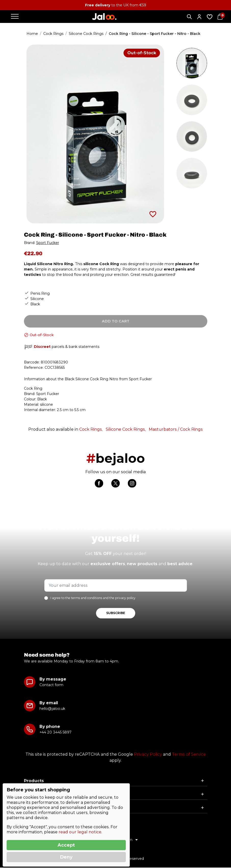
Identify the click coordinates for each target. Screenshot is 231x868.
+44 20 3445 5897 (55, 733)
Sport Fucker (48, 243)
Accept (66, 845)
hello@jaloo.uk (52, 709)
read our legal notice (80, 832)
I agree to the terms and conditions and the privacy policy (93, 598)
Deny (66, 857)
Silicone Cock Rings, (126, 429)
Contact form (51, 685)
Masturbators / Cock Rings (176, 429)
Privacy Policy (148, 755)
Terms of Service (189, 755)
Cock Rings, (91, 429)
